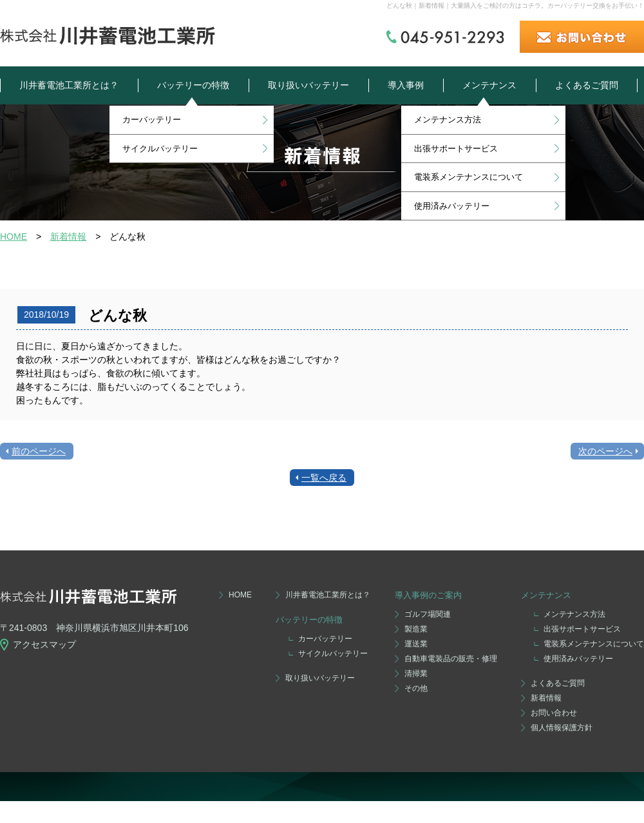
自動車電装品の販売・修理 (451, 659)
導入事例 (406, 85)
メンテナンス (489, 85)
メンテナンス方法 (448, 120)
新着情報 (68, 237)
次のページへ (605, 451)
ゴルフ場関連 (428, 614)
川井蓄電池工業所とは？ (69, 85)
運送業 (416, 644)
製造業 (416, 629)
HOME (14, 237)
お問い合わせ (554, 713)
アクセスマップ (44, 644)
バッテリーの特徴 (193, 85)
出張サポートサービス (456, 149)
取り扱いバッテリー (308, 85)
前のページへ (39, 451)
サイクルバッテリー (160, 149)
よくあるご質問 (587, 85)
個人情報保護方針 (562, 728)
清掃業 (416, 673)
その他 (416, 688)
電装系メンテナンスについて (469, 177)
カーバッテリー (152, 120)
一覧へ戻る (324, 478)
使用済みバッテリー (452, 206)
